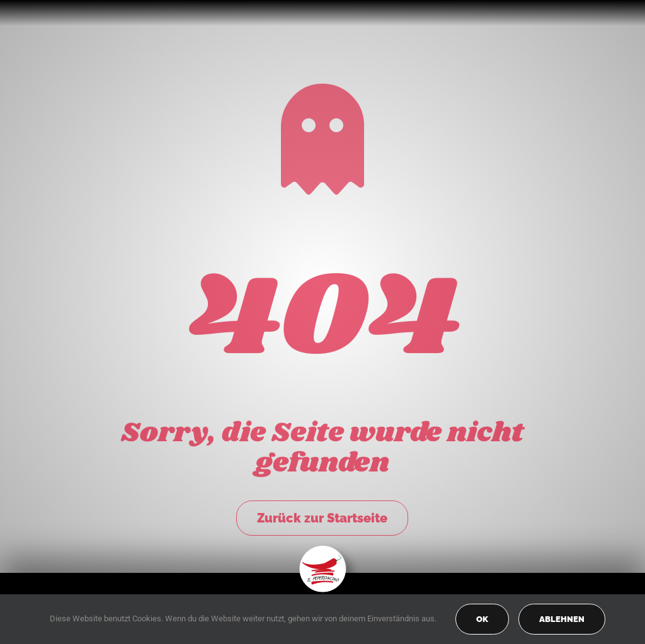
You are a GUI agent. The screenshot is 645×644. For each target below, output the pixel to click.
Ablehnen (562, 619)
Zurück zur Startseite (322, 516)
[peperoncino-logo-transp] (323, 550)
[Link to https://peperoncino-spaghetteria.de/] (322, 137)
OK (482, 619)
